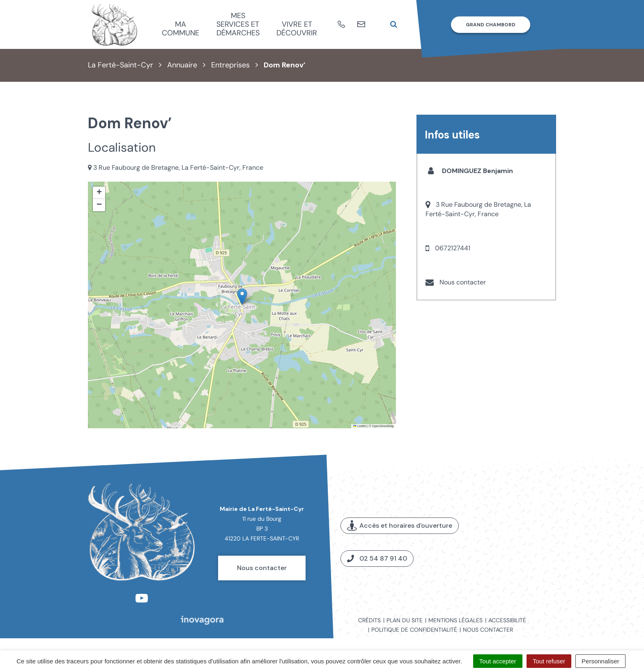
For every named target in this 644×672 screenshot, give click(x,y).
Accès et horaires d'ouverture (400, 525)
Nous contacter (463, 282)
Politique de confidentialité (414, 630)
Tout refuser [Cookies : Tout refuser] (549, 661)
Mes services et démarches (238, 24)
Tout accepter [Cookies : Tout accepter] (498, 661)
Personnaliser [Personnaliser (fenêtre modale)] (600, 661)
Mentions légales (455, 620)
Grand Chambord (491, 25)
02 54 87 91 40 (377, 558)
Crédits (369, 620)
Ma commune (181, 29)
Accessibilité (507, 620)
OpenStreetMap (383, 426)
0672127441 (453, 248)
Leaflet (360, 426)
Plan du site (405, 620)
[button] (242, 297)
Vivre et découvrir (297, 29)
